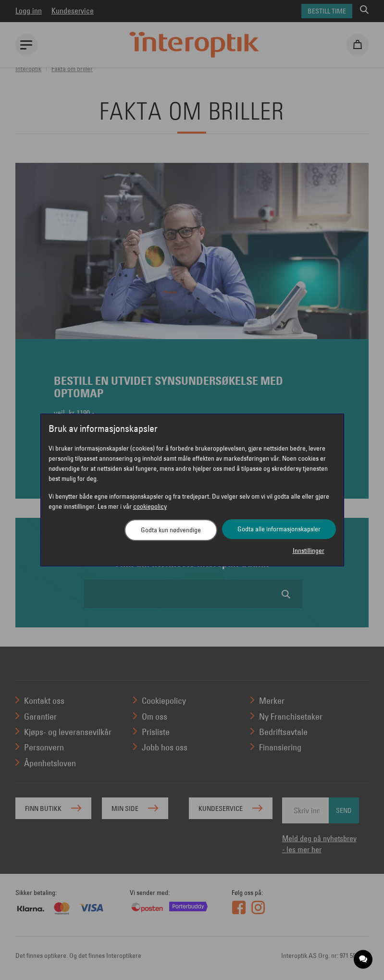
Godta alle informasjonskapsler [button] (279, 529)
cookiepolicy (150, 506)
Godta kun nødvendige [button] (171, 530)
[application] (364, 960)
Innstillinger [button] (309, 551)
